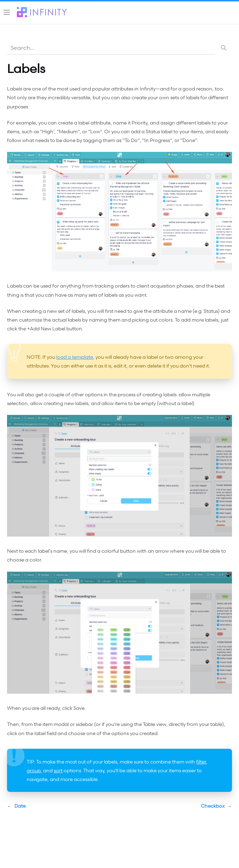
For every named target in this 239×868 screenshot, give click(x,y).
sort (58, 770)
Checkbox (216, 806)
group (34, 770)
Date (16, 806)
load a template (75, 357)
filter (201, 762)
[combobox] (111, 48)
